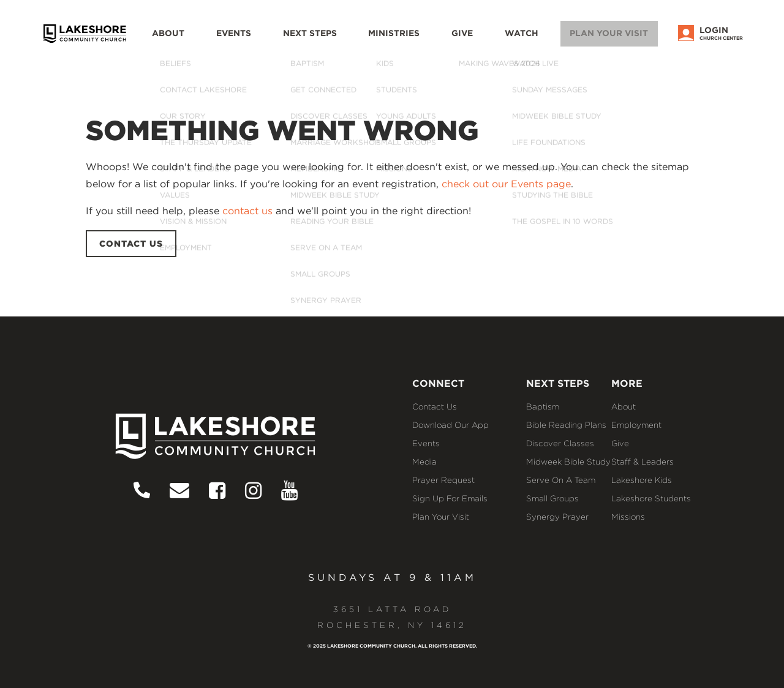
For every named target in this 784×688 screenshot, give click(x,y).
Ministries (417, 40)
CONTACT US (131, 244)
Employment (636, 425)
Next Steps (339, 40)
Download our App (450, 425)
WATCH (534, 40)
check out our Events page (506, 184)
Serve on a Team (561, 480)
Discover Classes (560, 443)
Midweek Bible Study (568, 462)
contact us (247, 211)
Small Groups (552, 498)
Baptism (543, 406)
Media (424, 462)
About (207, 40)
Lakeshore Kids (642, 480)
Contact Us (435, 406)
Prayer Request (443, 480)
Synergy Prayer (557, 517)
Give (479, 40)
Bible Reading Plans (566, 425)
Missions (628, 517)
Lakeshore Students (651, 498)
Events (268, 40)
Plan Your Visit (616, 39)
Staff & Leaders (643, 462)
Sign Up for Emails (450, 498)
